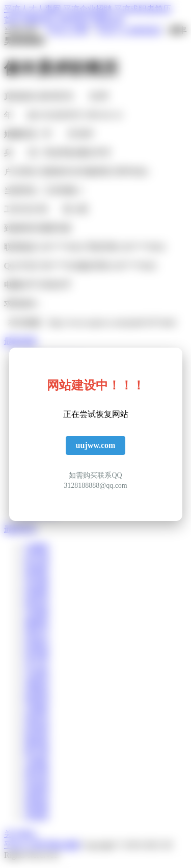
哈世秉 (37, 655)
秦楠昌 (37, 623)
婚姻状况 (20, 134)
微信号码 (93, 266)
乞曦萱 (37, 548)
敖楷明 (37, 698)
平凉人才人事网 (33, 9)
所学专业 (130, 172)
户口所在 (20, 172)
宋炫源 (37, 783)
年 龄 (20, 115)
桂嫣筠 (37, 644)
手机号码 (102, 247)
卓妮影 (37, 815)
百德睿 (37, 612)
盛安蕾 (37, 772)
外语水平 (55, 285)
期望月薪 (55, 228)
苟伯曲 (37, 580)
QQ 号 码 (20, 266)
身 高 (20, 153)
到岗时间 (20, 228)
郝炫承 (37, 601)
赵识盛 (37, 558)
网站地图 (63, 845)
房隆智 (37, 687)
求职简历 (73, 20)
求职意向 (20, 304)
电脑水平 (20, 285)
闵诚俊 (37, 590)
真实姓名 (20, 96)
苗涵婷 (37, 569)
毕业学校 (60, 153)
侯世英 (37, 719)
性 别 (81, 96)
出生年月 (65, 115)
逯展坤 (37, 794)
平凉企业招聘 (88, 9)
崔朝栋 (37, 805)
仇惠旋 (37, 762)
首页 (12, 20)
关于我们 (20, 834)
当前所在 (20, 190)
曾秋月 (37, 633)
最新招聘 (20, 341)
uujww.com (96, 445)
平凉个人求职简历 (129, 30)
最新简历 (20, 529)
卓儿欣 (37, 665)
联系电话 (20, 247)
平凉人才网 (67, 30)
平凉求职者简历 (143, 9)
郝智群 (37, 730)
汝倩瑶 (37, 676)
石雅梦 (37, 708)
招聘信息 (39, 20)
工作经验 (60, 190)
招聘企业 (108, 20)
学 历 (60, 134)
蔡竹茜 (37, 751)
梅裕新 (37, 740)
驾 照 (55, 209)
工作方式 (20, 209)
